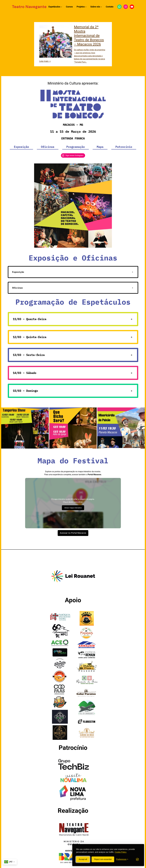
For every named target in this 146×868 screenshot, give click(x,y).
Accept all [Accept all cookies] (83, 859)
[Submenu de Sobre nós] (101, 7)
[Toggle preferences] (122, 859)
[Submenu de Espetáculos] (61, 7)
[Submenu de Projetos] (86, 7)
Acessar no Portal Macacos (73, 533)
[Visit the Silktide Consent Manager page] (137, 859)
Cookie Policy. (121, 852)
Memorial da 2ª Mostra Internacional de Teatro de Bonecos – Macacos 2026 (89, 36)
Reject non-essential (103, 859)
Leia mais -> (45, 61)
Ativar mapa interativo (73, 508)
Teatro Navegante (29, 7)
